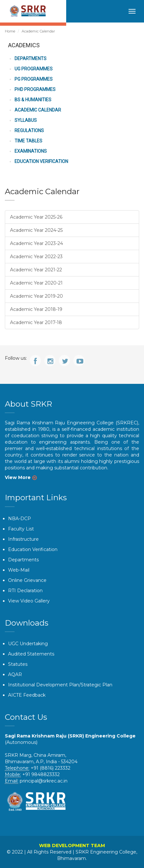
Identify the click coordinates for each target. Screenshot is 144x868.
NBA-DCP (20, 519)
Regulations (29, 131)
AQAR (15, 674)
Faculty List (21, 529)
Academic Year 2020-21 (36, 283)
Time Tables (28, 141)
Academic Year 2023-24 (36, 243)
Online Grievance (27, 580)
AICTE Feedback (27, 695)
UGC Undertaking (28, 644)
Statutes (18, 664)
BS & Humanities (33, 100)
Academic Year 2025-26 (36, 217)
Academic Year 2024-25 (36, 230)
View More (18, 477)
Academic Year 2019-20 (36, 296)
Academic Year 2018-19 (36, 309)
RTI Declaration (25, 591)
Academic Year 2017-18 (36, 322)
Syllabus (26, 120)
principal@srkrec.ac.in (44, 781)
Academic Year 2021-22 (36, 270)
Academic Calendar (38, 110)
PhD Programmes (35, 89)
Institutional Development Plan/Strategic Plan (60, 685)
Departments (31, 59)
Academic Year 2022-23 (36, 257)
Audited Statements (31, 654)
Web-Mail (19, 570)
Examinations (31, 151)
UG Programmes (34, 69)
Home (10, 31)
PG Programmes (34, 79)
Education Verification (41, 161)
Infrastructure (23, 539)
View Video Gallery (29, 601)
